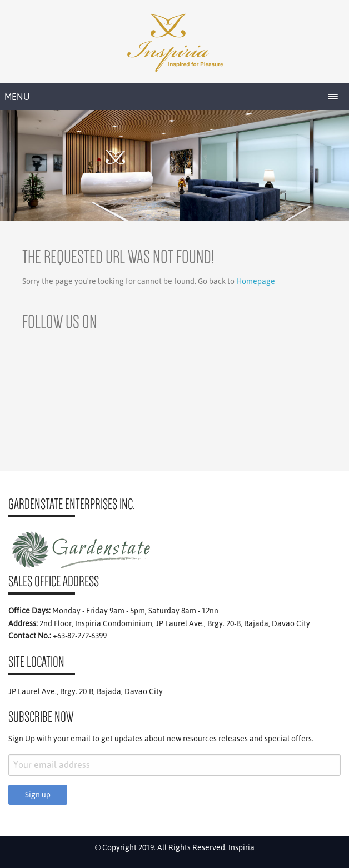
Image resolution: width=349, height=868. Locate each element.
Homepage (256, 281)
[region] (174, 165)
